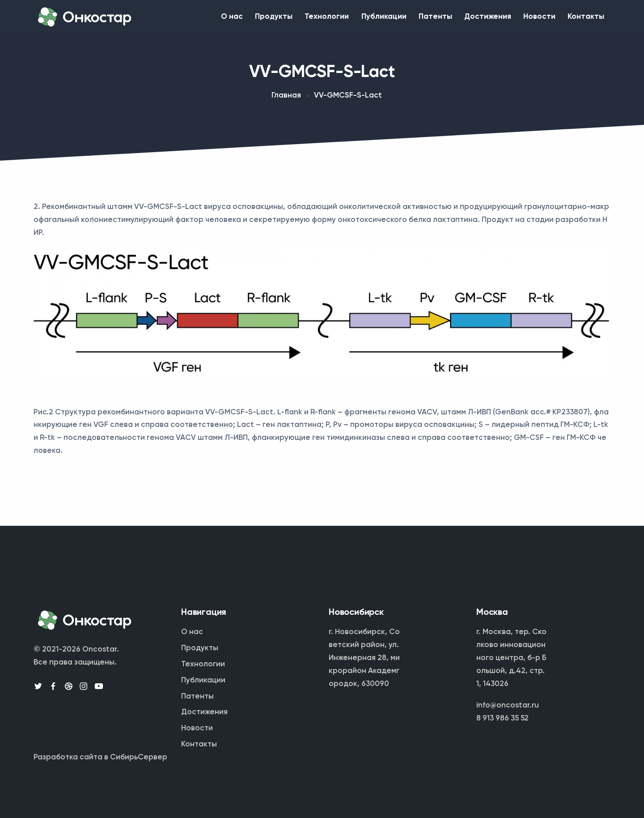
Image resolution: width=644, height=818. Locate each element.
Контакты (583, 19)
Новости (531, 19)
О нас (189, 19)
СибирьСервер (139, 757)
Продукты (237, 19)
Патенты (415, 19)
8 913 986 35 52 (502, 718)
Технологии (295, 19)
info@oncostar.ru (508, 705)
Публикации (358, 19)
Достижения (473, 19)
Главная (286, 101)
